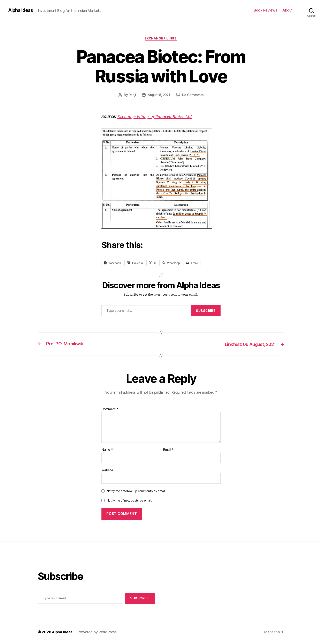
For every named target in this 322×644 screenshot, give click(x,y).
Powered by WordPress (97, 632)
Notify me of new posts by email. (129, 501)
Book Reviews (266, 10)
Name (107, 450)
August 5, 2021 (159, 95)
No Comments (193, 95)
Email (168, 450)
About (287, 10)
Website (107, 470)
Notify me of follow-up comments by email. (136, 491)
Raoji (132, 95)
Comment (110, 409)
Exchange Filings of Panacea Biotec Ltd (156, 117)
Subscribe (206, 311)
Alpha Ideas (21, 10)
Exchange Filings (161, 39)
